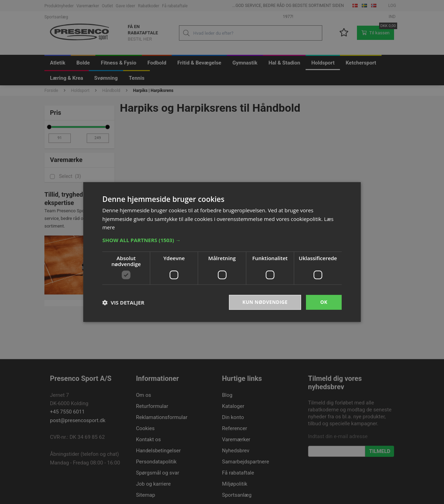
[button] (222, 240)
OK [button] (324, 302)
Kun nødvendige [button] (264, 302)
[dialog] (222, 252)
